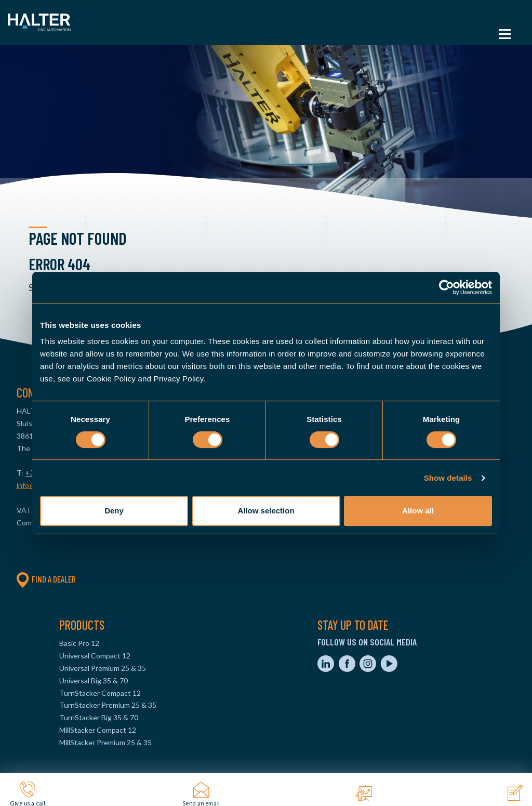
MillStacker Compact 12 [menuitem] (98, 730)
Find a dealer (46, 579)
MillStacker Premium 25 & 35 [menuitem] (105, 742)
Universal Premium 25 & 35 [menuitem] (103, 668)
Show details (448, 478)
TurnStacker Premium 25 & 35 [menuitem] (108, 705)
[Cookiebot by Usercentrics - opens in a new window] (447, 287)
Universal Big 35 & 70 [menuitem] (94, 681)
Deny (114, 511)
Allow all (418, 511)
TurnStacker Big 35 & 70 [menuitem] (99, 717)
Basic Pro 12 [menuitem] (79, 643)
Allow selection (266, 511)
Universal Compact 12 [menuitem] (95, 656)
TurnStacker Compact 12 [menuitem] (100, 693)
